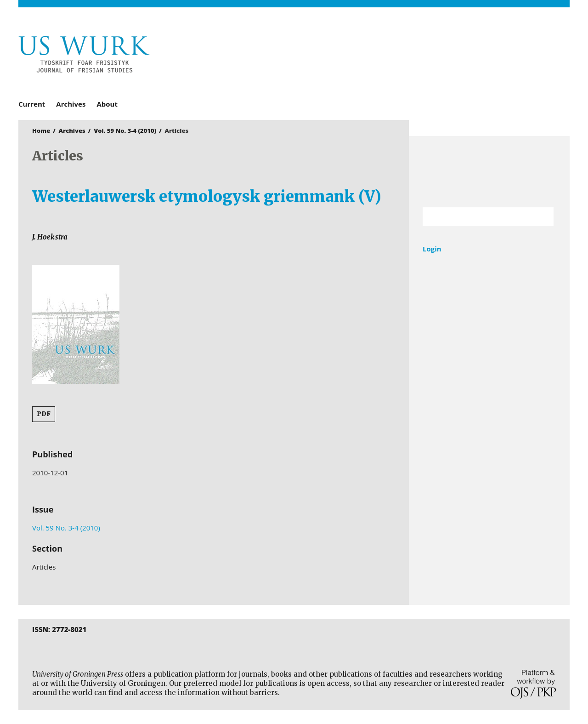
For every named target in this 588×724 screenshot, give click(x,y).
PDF (44, 414)
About (107, 104)
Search (542, 217)
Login (432, 249)
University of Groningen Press (427, 56)
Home (41, 131)
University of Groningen (489, 172)
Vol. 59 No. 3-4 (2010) (125, 131)
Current (32, 104)
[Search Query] (477, 217)
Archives (71, 104)
